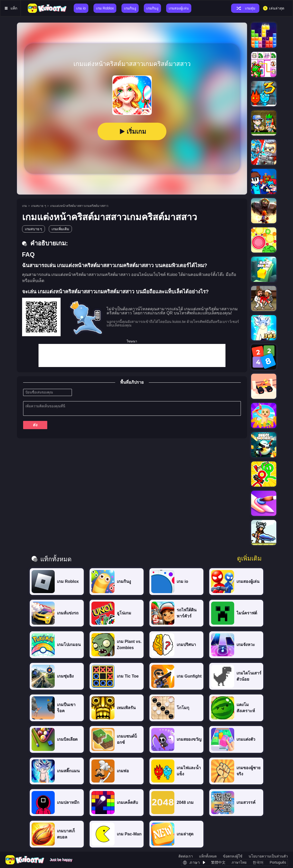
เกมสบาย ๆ (38, 206)
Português (278, 862)
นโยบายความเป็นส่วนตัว (268, 856)
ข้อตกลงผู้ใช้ (233, 856)
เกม (25, 206)
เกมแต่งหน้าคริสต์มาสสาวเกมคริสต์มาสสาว (79, 206)
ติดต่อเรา (186, 856)
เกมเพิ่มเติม (60, 229)
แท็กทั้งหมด (208, 856)
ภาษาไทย (239, 862)
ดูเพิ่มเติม (249, 558)
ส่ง (35, 425)
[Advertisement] (132, 355)
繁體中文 (218, 862)
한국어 (258, 862)
